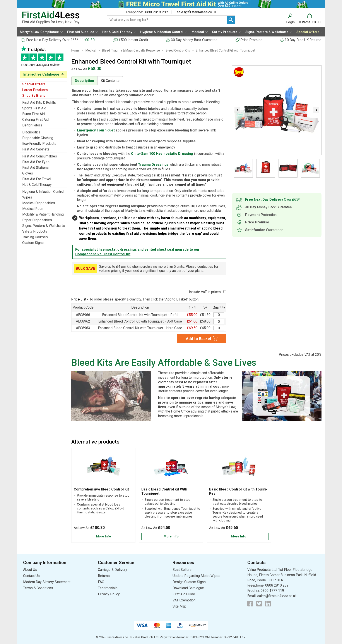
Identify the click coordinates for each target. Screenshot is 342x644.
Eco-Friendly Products (39, 144)
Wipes (27, 197)
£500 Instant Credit (133, 40)
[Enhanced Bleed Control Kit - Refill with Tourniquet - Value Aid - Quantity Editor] (219, 315)
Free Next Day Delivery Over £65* (52, 40)
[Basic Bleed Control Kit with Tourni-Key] (239, 495)
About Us (30, 570)
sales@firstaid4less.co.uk (196, 12)
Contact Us (31, 576)
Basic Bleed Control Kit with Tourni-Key (238, 491)
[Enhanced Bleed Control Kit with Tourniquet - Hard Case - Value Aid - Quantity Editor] (219, 328)
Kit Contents (110, 81)
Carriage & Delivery (113, 570)
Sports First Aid (34, 108)
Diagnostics (31, 132)
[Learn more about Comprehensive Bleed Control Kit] (103, 536)
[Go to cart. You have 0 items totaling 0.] (310, 19)
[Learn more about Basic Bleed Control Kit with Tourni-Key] (239, 536)
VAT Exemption (184, 600)
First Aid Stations (35, 168)
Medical (91, 50)
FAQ (101, 582)
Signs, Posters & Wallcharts (44, 226)
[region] (103, 469)
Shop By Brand (34, 96)
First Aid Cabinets (36, 149)
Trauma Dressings (153, 165)
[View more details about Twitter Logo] (259, 604)
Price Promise (251, 40)
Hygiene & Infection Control (43, 192)
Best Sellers (182, 570)
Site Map (179, 606)
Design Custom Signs (189, 582)
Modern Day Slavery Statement (47, 582)
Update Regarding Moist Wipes (196, 576)
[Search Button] (231, 20)
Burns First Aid (33, 114)
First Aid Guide (184, 594)
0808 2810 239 (156, 12)
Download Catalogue (188, 588)
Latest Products (35, 90)
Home (75, 50)
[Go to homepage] (59, 18)
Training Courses (35, 237)
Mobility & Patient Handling (43, 214)
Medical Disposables (39, 203)
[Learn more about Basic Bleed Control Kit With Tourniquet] (171, 536)
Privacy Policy (109, 594)
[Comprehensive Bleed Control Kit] (103, 495)
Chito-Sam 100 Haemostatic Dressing (162, 154)
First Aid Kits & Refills (39, 103)
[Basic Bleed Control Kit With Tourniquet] (171, 495)
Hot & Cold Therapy (37, 185)
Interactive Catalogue (41, 74)
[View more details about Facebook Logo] (250, 604)
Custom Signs (33, 243)
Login (290, 22)
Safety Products (35, 231)
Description (84, 81)
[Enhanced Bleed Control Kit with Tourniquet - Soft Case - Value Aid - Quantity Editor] (219, 321)
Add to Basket (199, 339)
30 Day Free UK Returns (303, 40)
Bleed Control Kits (178, 50)
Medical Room (33, 209)
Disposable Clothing (38, 138)
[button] (293, 19)
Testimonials (43, 58)
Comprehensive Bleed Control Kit (103, 254)
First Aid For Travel (37, 179)
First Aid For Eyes (36, 162)
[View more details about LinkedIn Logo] (268, 604)
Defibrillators (32, 125)
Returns (104, 576)
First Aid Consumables (40, 156)
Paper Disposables (37, 220)
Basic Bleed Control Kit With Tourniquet (164, 491)
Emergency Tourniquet (96, 130)
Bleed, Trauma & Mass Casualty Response (131, 50)
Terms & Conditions (38, 588)
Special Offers (34, 84)
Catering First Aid (35, 120)
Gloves (28, 173)
